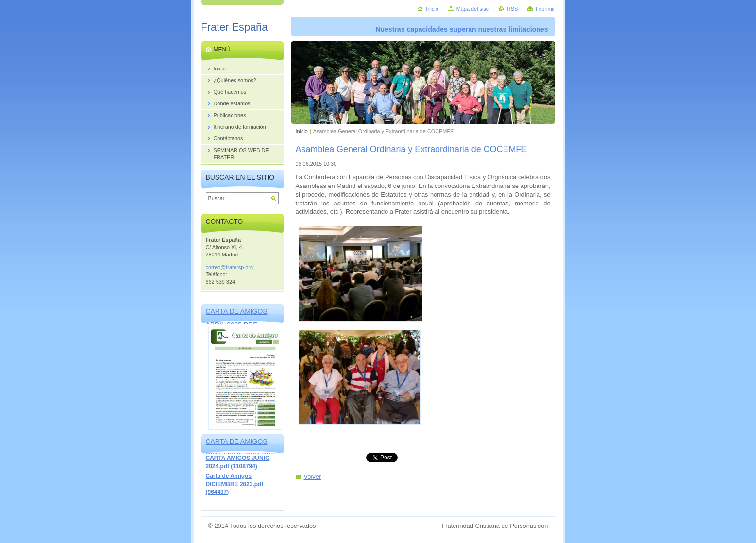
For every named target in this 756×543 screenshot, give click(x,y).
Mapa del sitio (473, 9)
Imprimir (545, 9)
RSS (512, 9)
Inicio (302, 131)
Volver (313, 477)
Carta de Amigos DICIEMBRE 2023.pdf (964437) (235, 484)
